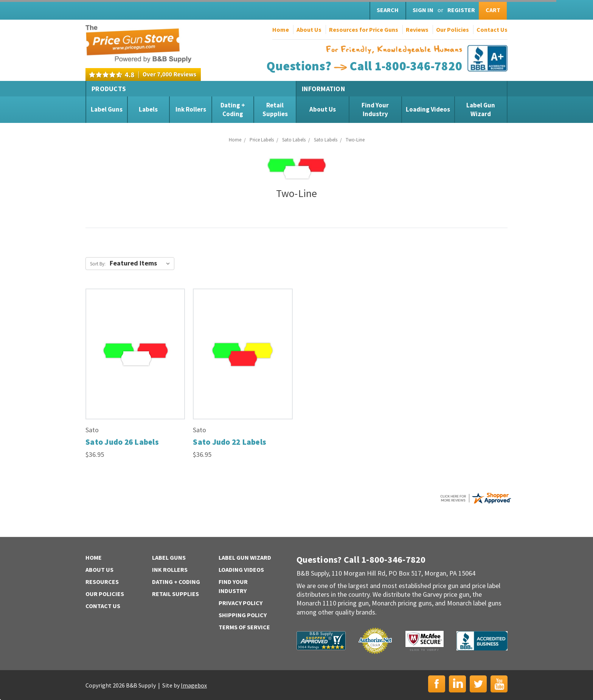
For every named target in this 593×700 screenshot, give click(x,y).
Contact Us (492, 29)
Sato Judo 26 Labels (122, 442)
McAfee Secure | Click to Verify (425, 641)
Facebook (437, 684)
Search (388, 10)
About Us (309, 29)
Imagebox (194, 685)
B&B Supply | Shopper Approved (321, 641)
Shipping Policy (243, 615)
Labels (148, 109)
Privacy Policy (241, 603)
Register (461, 10)
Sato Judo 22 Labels (230, 442)
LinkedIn (457, 684)
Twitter (478, 684)
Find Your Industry (375, 109)
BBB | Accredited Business (482, 641)
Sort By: (98, 264)
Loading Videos (428, 109)
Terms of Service (244, 627)
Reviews (417, 29)
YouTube (499, 684)
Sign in (423, 10)
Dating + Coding (233, 109)
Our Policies (453, 29)
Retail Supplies (275, 109)
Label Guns (107, 109)
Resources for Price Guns (364, 29)
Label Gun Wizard (481, 109)
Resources (102, 582)
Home (281, 29)
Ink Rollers (191, 109)
